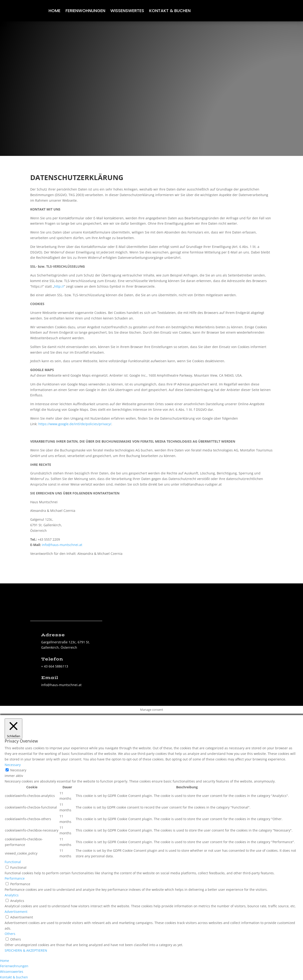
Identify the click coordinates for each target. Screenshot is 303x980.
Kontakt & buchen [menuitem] (14, 977)
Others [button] (10, 934)
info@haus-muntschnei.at (62, 545)
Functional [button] (13, 862)
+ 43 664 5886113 (55, 666)
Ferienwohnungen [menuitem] (14, 966)
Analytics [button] (12, 895)
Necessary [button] (13, 765)
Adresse (53, 635)
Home (54, 11)
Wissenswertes (127, 11)
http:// (59, 286)
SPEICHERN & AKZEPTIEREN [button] (26, 950)
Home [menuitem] (5, 961)
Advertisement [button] (16, 912)
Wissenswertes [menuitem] (12, 972)
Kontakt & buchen (170, 11)
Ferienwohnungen (85, 11)
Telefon (52, 659)
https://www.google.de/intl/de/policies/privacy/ (75, 424)
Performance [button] (15, 878)
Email (50, 678)
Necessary (18, 770)
